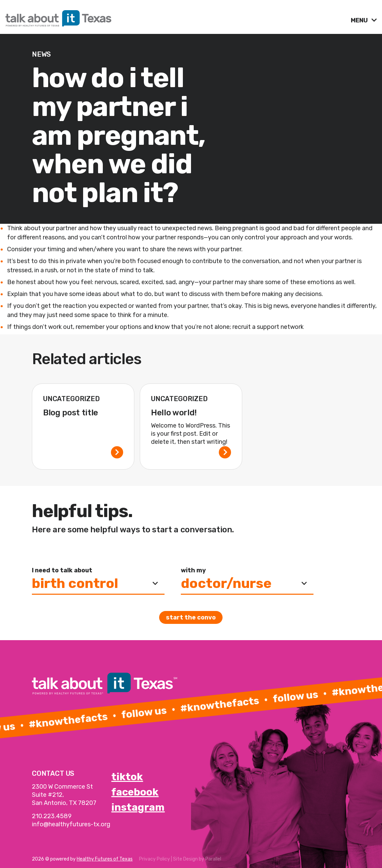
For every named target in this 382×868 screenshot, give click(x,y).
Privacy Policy (155, 859)
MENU (360, 20)
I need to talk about (62, 570)
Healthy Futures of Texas (105, 859)
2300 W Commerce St (62, 787)
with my (193, 570)
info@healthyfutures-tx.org (71, 824)
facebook (135, 792)
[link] (175, 17)
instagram (138, 807)
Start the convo (191, 617)
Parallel (213, 859)
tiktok (127, 777)
